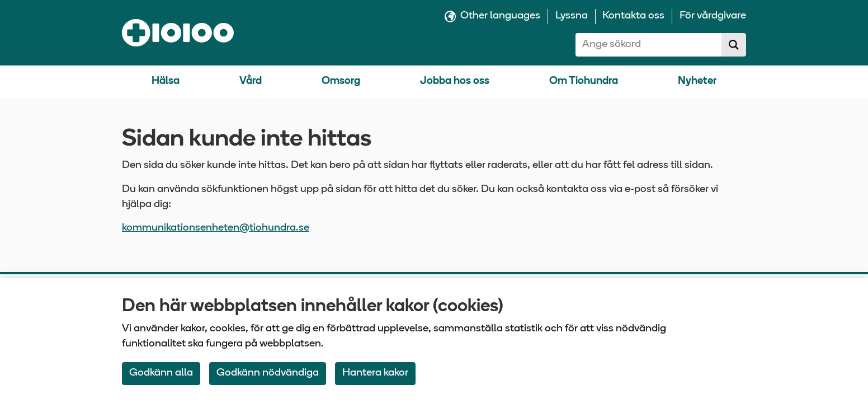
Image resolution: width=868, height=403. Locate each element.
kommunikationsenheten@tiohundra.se (216, 228)
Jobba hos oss (455, 81)
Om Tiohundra (584, 81)
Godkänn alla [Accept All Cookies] (161, 373)
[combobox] (649, 45)
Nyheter (697, 81)
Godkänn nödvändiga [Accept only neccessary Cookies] (268, 373)
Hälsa (166, 81)
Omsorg (341, 81)
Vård (251, 81)
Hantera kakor (375, 373)
